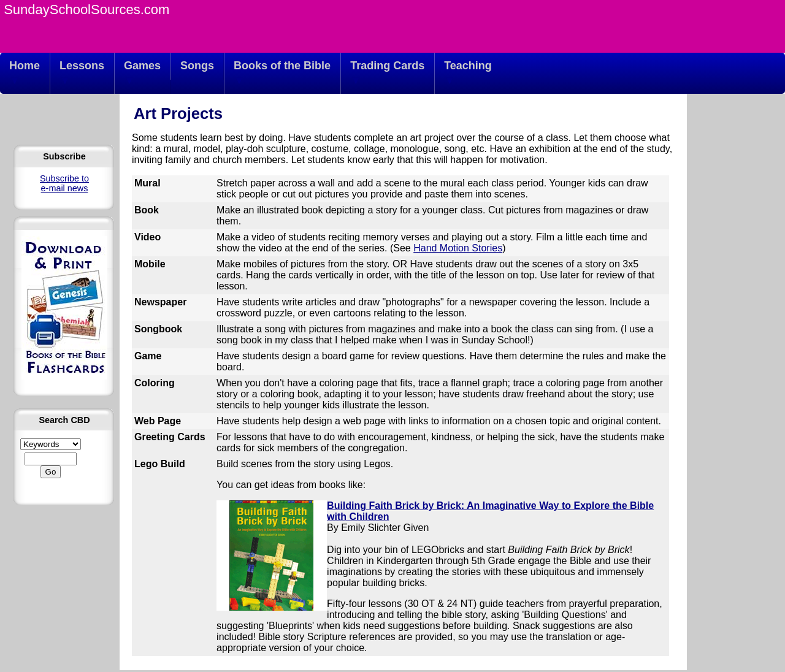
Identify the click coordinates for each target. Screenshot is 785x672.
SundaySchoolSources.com (86, 10)
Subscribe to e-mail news (64, 183)
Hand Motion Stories (458, 248)
